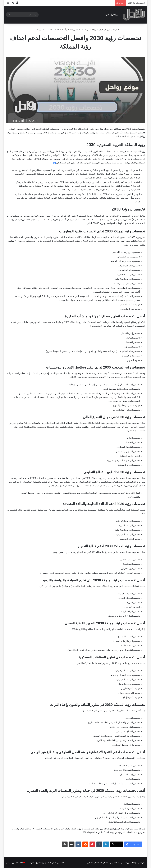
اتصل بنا (89, 863)
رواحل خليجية (104, 29)
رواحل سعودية (91, 29)
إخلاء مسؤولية (130, 863)
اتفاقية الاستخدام (101, 863)
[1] (55, 163)
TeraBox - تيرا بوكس (14, 863)
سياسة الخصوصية (116, 863)
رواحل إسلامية (111, 15)
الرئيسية (115, 29)
